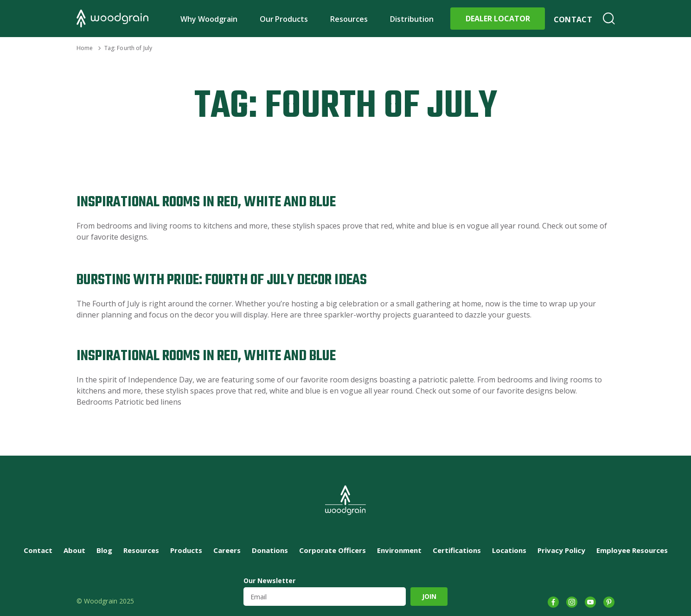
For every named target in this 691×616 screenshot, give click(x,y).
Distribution (412, 19)
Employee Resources (632, 550)
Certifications (457, 550)
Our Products (284, 19)
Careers (227, 550)
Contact (573, 19)
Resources (349, 19)
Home (85, 48)
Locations (509, 550)
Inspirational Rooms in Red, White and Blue (206, 202)
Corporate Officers (333, 550)
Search (609, 19)
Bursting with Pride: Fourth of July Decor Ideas (222, 280)
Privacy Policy (561, 550)
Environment (399, 550)
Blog (104, 550)
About (74, 550)
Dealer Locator (498, 19)
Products (186, 550)
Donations (270, 550)
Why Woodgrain (209, 19)
